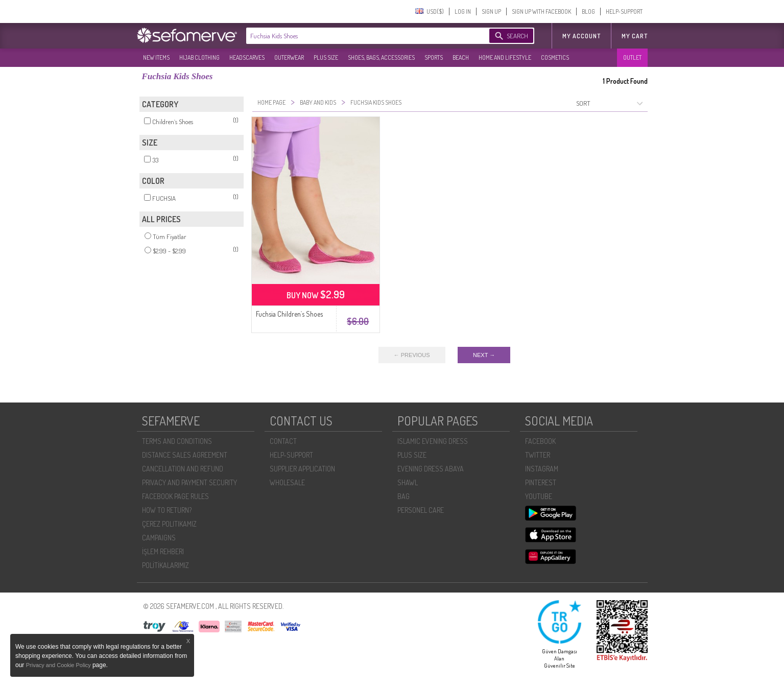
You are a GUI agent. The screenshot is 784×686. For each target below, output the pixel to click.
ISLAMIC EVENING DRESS (433, 441)
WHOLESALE (287, 482)
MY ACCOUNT (581, 36)
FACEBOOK (540, 441)
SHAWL (408, 482)
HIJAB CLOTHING (199, 57)
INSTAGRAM (542, 469)
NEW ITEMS (156, 57)
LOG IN (463, 11)
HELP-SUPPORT (624, 11)
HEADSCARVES (247, 57)
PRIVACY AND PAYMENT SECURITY (189, 482)
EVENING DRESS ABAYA (431, 469)
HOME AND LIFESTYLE (505, 57)
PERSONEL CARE (421, 510)
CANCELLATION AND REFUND (183, 469)
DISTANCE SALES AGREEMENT (185, 455)
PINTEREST (541, 482)
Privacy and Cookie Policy (59, 665)
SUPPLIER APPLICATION (302, 469)
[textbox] (358, 36)
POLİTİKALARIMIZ (165, 565)
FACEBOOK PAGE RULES (175, 496)
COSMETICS (555, 57)
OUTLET (632, 57)
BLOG (588, 11)
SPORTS (434, 57)
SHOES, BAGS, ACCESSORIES (381, 57)
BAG (403, 496)
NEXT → (484, 355)
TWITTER (538, 455)
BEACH (461, 57)
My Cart (635, 36)
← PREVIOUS (412, 355)
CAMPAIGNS (159, 538)
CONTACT (283, 441)
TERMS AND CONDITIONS (177, 441)
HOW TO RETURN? (167, 510)
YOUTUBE (539, 496)
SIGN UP (491, 11)
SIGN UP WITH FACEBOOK (541, 11)
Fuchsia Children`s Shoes (289, 314)
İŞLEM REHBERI (163, 551)
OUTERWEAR (289, 57)
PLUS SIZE (326, 57)
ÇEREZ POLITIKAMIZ (169, 524)
